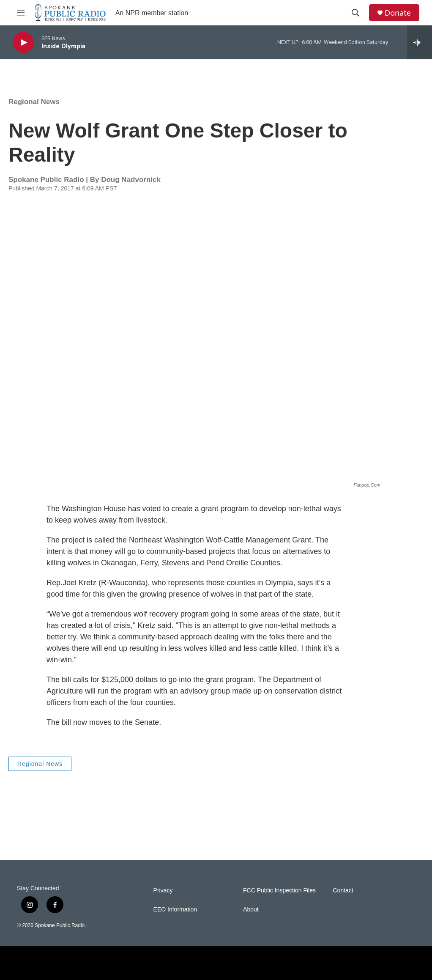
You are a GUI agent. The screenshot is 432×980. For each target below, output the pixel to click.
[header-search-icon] (355, 13)
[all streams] (420, 42)
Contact (343, 891)
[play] (23, 43)
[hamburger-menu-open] (21, 13)
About (251, 910)
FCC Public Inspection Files (279, 891)
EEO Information (175, 910)
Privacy (163, 891)
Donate (398, 13)
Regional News (34, 102)
